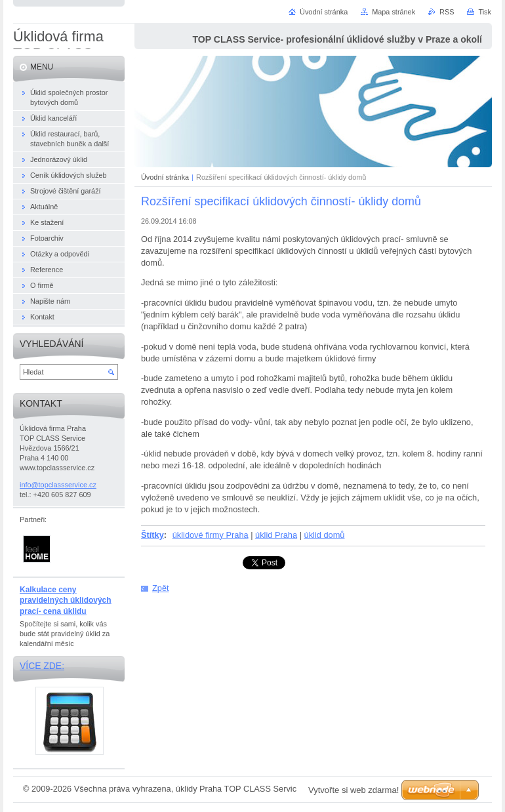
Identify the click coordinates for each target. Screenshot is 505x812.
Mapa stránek (394, 12)
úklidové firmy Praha (211, 535)
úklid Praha (276, 535)
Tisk (485, 12)
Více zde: (42, 666)
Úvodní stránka (165, 177)
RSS (447, 12)
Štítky (152, 535)
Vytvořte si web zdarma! (353, 790)
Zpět (161, 588)
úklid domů (325, 535)
